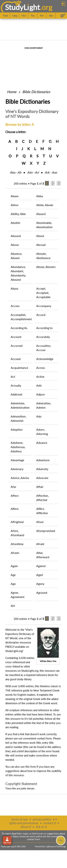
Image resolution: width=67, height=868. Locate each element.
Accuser (16, 359)
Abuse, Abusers (46, 267)
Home (12, 92)
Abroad (41, 245)
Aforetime (17, 544)
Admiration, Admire (44, 405)
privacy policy (42, 819)
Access (15, 306)
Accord (41, 315)
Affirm (15, 509)
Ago (13, 584)
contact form (44, 738)
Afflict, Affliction (42, 511)
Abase (15, 196)
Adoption (17, 429)
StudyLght (22, 7)
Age (13, 575)
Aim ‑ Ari (33, 172)
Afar (13, 487)
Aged (39, 575)
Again (14, 566)
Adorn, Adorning (42, 432)
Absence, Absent (16, 256)
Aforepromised (46, 531)
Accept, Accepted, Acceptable (43, 293)
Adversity (42, 469)
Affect (15, 496)
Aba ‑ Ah (16, 172)
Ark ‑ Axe (51, 172)
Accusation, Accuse (44, 348)
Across (41, 368)
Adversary (17, 469)
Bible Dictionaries (36, 92)
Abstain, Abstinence (43, 256)
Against (41, 566)
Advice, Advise (20, 478)
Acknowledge (45, 359)
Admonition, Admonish (18, 418)
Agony (40, 584)
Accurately (43, 337)
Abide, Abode (45, 205)
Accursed (17, 346)
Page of (37, 184)
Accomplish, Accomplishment (21, 317)
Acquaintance (19, 368)
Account (16, 337)
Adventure (43, 460)
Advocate (42, 478)
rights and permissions (23, 823)
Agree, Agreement (18, 595)
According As (19, 328)
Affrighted (17, 522)
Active (40, 377)
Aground (42, 593)
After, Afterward (43, 555)
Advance (42, 443)
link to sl (41, 827)
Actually (16, 385)
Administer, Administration (20, 405)
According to (44, 328)
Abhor (15, 205)
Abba (40, 196)
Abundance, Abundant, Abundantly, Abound (18, 273)
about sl (26, 827)
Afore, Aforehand (17, 533)
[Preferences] (63, 16)
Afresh (15, 553)
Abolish (15, 223)
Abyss (14, 288)
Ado (39, 416)
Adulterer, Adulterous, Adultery (18, 447)
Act (13, 377)
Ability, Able (18, 214)
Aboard (41, 214)
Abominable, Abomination (44, 225)
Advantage (17, 460)
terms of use (19, 819)
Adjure (40, 394)
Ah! (13, 606)
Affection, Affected (43, 498)
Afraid (40, 544)
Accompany (44, 306)
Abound (16, 236)
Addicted (16, 394)
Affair (40, 487)
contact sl (49, 823)
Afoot (40, 522)
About (40, 236)
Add (39, 385)
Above (15, 245)
